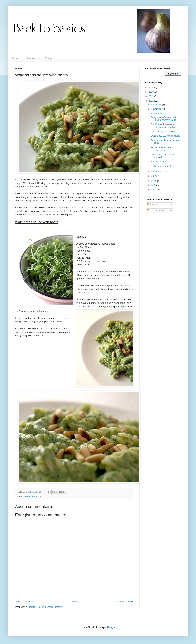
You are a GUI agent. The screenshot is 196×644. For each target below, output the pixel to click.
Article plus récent (25, 602)
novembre (157, 109)
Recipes (50, 58)
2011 (152, 101)
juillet (154, 181)
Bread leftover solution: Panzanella (162, 149)
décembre (157, 105)
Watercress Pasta (33, 496)
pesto (80, 183)
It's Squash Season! (161, 166)
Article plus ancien (124, 602)
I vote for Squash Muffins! (164, 132)
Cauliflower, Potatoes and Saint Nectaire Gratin (164, 126)
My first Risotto (158, 162)
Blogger (111, 627)
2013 (152, 92)
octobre (155, 113)
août (154, 176)
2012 (152, 96)
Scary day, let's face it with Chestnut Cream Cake (164, 119)
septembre (157, 172)
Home (16, 58)
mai (154, 189)
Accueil (74, 602)
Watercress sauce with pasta (165, 136)
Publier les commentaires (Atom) (46, 607)
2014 (152, 88)
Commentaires (156, 211)
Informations (32, 58)
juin (153, 185)
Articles (152, 205)
